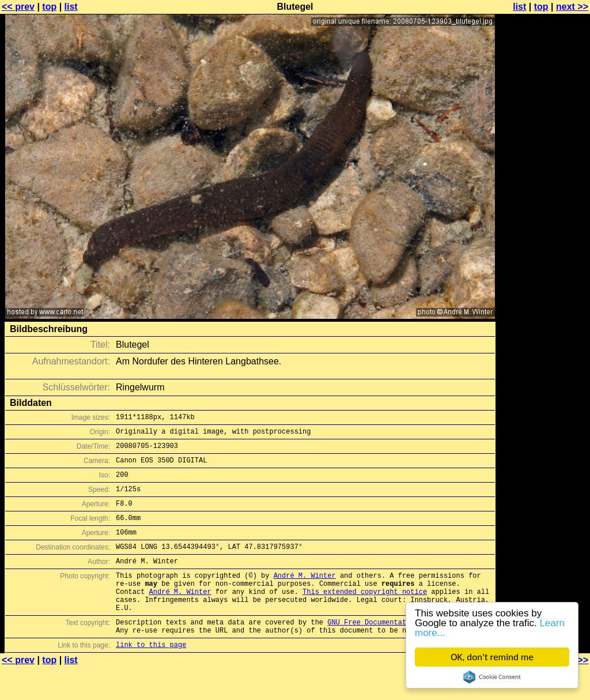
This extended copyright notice (365, 616)
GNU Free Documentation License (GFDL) (404, 651)
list (71, 7)
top (49, 7)
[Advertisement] (543, 285)
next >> (572, 7)
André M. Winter (305, 596)
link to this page (151, 677)
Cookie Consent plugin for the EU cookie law (492, 677)
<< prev (18, 7)
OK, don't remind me (492, 657)
